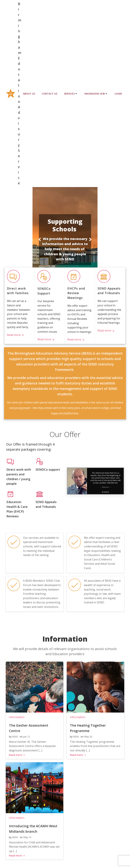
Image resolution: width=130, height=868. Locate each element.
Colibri (120, 859)
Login (119, 82)
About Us (30, 82)
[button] (40, 217)
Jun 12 (26, 705)
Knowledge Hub (97, 82)
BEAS (14, 705)
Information (16, 691)
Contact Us (50, 82)
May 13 (27, 811)
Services (72, 82)
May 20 (88, 710)
